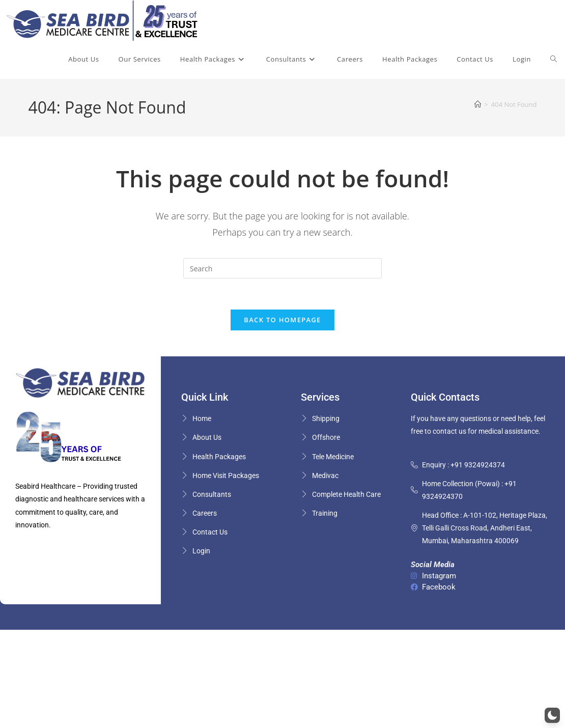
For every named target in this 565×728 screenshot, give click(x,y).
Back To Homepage (282, 320)
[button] (552, 715)
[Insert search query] (282, 268)
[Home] (478, 104)
